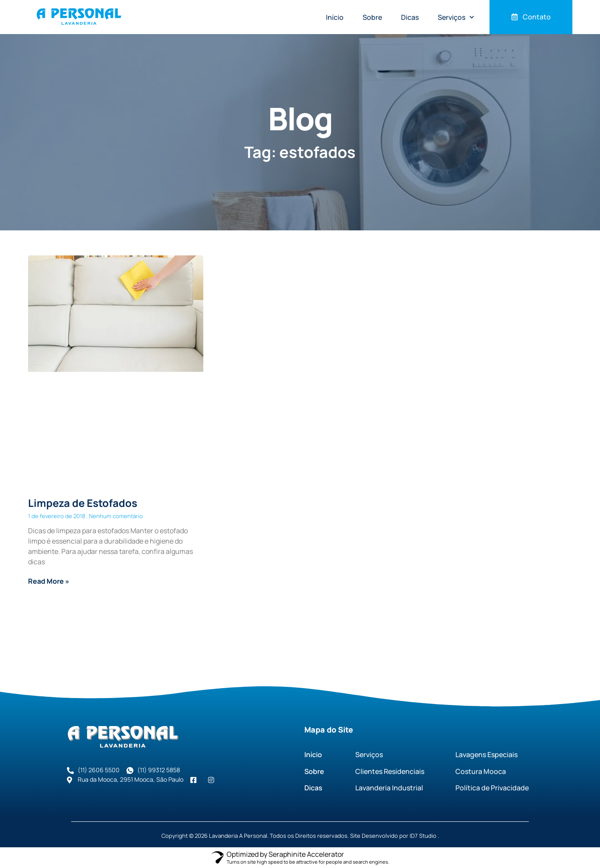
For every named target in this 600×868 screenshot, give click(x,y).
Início (335, 17)
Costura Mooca (481, 771)
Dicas (410, 17)
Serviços (456, 17)
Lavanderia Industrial (389, 788)
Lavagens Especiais (486, 755)
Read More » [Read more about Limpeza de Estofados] (49, 581)
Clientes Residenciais (390, 771)
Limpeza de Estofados (83, 503)
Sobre (372, 17)
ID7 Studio (423, 836)
